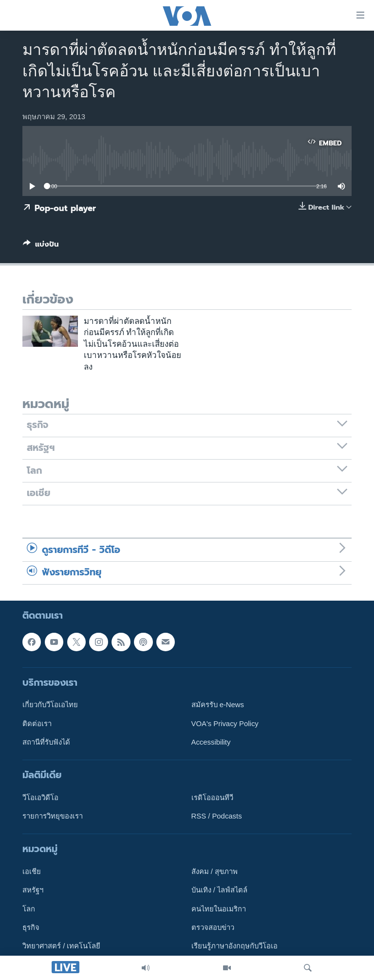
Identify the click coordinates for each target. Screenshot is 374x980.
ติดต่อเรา (37, 723)
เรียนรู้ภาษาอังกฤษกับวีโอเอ (234, 946)
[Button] (41, 246)
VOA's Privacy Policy (225, 723)
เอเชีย (32, 872)
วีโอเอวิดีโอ (40, 797)
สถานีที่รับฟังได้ (46, 742)
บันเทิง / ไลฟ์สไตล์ (219, 890)
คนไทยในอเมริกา (219, 909)
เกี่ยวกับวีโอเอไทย (50, 705)
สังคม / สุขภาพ (215, 872)
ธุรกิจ (31, 927)
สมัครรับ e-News (218, 705)
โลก (29, 909)
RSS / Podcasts (217, 816)
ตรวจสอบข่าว (213, 927)
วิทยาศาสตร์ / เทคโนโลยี (61, 946)
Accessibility (211, 742)
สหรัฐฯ (33, 890)
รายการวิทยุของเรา (53, 816)
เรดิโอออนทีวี (212, 797)
